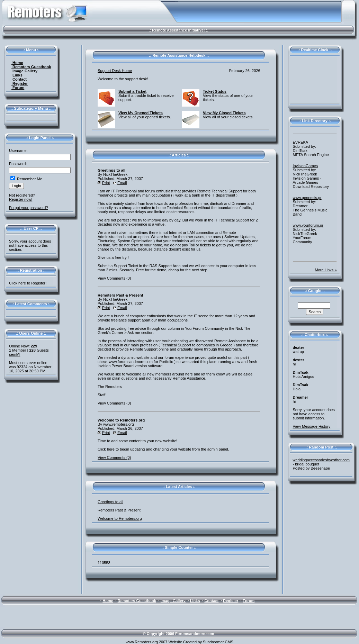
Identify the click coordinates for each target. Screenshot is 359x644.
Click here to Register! (28, 283)
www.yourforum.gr (308, 225)
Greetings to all (110, 502)
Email (122, 183)
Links (17, 75)
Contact (19, 79)
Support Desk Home (115, 71)
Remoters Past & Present (119, 510)
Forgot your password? (29, 208)
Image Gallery (24, 71)
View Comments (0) (114, 278)
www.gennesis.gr (307, 198)
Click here (106, 449)
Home (17, 63)
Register (20, 83)
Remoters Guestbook (31, 67)
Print (106, 183)
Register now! (21, 199)
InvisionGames (306, 166)
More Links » (326, 270)
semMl (15, 354)
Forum (18, 88)
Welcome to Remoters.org (120, 518)
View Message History (312, 426)
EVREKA (301, 142)
